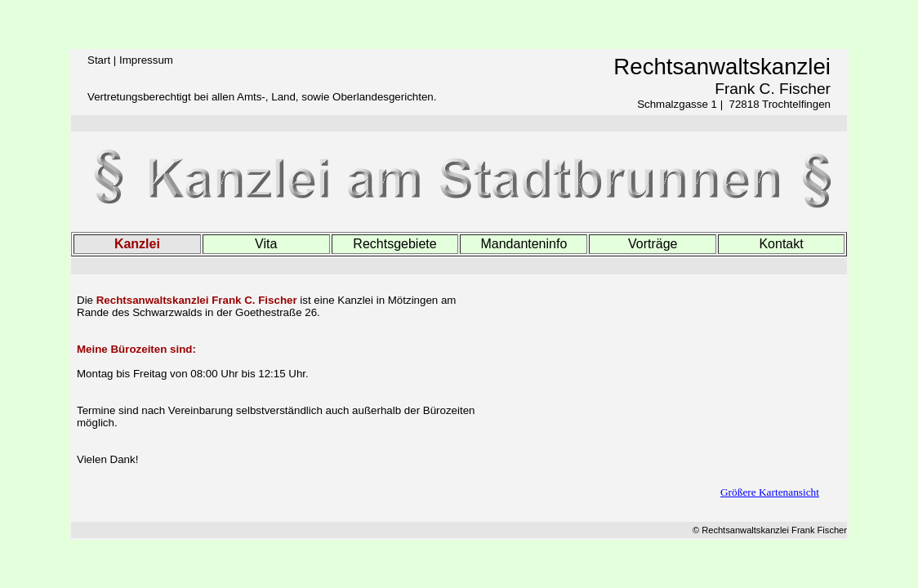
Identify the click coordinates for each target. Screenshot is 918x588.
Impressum (146, 60)
